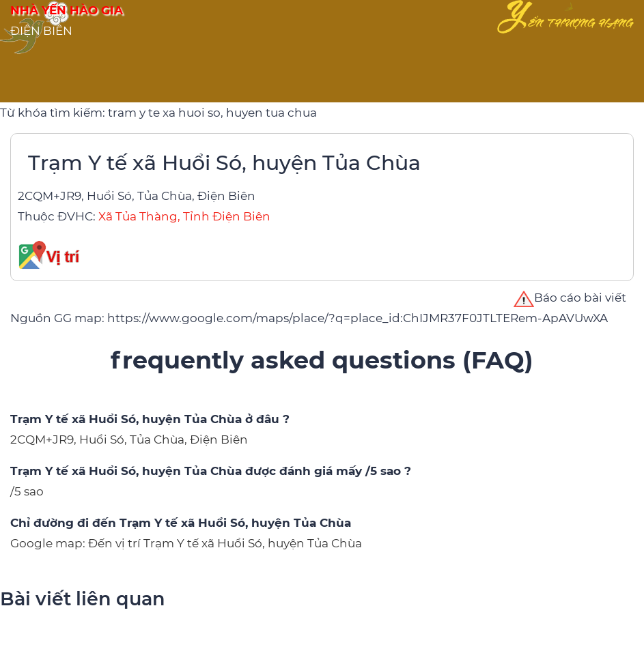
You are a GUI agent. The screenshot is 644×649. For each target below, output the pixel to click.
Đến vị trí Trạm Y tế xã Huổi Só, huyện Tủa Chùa (225, 543)
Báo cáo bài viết (570, 298)
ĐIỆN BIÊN (41, 31)
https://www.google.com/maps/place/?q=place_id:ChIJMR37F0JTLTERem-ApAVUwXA (358, 318)
